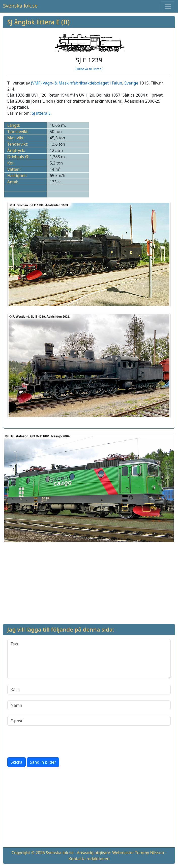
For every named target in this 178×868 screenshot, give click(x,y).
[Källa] (89, 690)
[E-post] (89, 721)
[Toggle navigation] (168, 6)
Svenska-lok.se (20, 6)
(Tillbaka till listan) (89, 69)
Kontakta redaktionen (89, 859)
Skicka (17, 762)
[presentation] (46, 741)
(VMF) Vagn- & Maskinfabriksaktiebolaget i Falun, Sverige (85, 83)
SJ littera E (41, 113)
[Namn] (89, 705)
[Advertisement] (89, 583)
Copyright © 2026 (28, 853)
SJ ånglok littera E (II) (38, 22)
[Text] (89, 659)
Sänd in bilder (43, 762)
